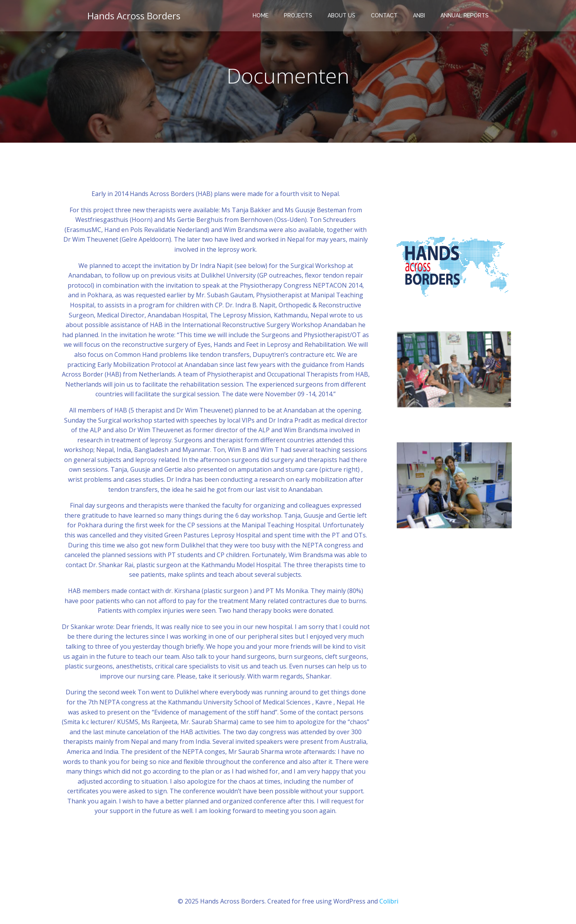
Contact (384, 15)
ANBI (419, 15)
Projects (298, 15)
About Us (342, 15)
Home (261, 15)
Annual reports (465, 15)
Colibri (389, 901)
